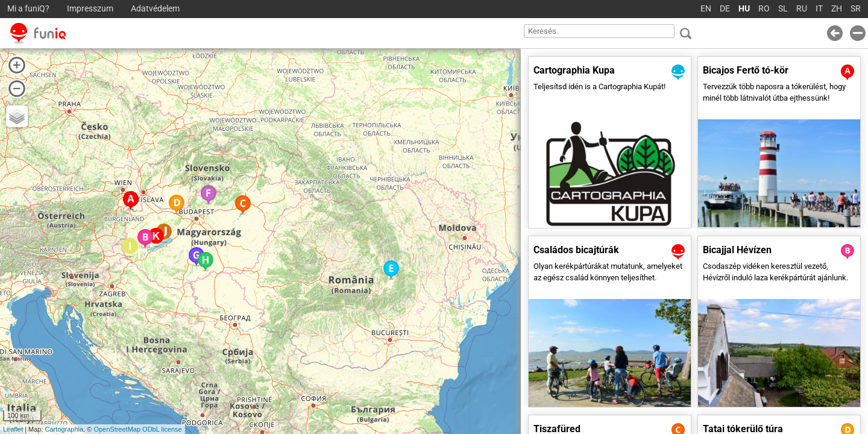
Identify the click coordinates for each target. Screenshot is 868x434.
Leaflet (13, 429)
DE (725, 9)
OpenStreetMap (117, 429)
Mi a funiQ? (28, 9)
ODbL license (162, 429)
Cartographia (64, 429)
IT (819, 9)
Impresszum (90, 9)
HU (744, 9)
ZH (837, 9)
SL (783, 9)
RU (802, 9)
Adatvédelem (155, 9)
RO (764, 9)
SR (856, 9)
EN (706, 9)
